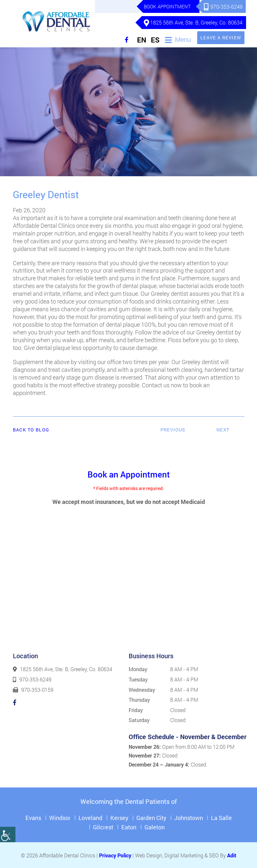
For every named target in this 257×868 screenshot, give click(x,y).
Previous (173, 429)
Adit (232, 855)
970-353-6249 (224, 7)
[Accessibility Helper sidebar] (8, 834)
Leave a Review (221, 37)
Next (223, 429)
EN (142, 39)
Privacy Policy (115, 855)
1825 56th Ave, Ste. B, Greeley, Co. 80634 (193, 23)
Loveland (90, 817)
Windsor (60, 817)
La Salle (221, 817)
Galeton (155, 826)
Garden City (151, 817)
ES (155, 39)
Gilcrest (103, 826)
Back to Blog (31, 429)
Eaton (129, 826)
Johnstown (189, 817)
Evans (33, 817)
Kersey (119, 817)
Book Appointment (167, 6)
